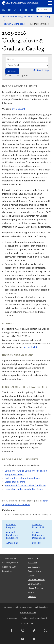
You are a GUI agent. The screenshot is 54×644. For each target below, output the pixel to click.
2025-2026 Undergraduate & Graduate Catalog (27, 16)
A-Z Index (32, 563)
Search (12, 71)
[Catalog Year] (27, 515)
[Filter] (27, 65)
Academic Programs (11, 526)
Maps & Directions (36, 588)
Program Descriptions (14, 24)
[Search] (27, 59)
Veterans (32, 597)
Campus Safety (35, 571)
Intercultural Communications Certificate (25, 485)
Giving (31, 575)
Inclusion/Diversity (37, 580)
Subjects (36, 543)
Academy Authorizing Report (34, 618)
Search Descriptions (17, 75)
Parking (31, 592)
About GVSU (34, 558)
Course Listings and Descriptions (39, 535)
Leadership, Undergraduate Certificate (24, 489)
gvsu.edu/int (19, 109)
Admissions (12, 543)
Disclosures (12, 618)
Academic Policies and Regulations (12, 535)
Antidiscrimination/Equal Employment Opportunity (27, 607)
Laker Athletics (35, 584)
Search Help (41, 70)
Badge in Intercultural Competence (22, 478)
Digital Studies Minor (16, 482)
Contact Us (7, 571)
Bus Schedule (34, 567)
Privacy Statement (28, 612)
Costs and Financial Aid (39, 526)
